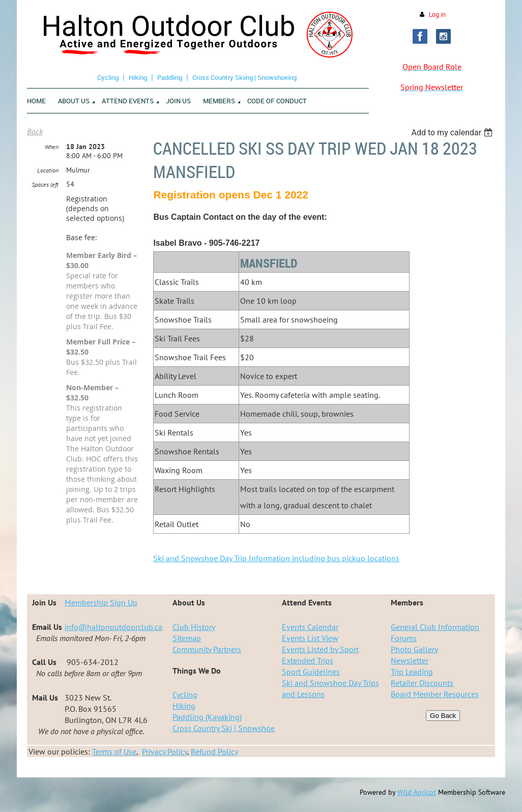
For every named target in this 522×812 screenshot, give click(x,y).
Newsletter (410, 660)
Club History (194, 627)
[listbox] (453, 133)
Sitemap (187, 638)
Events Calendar (310, 627)
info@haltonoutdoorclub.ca (113, 627)
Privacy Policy (165, 751)
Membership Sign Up (101, 602)
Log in (437, 14)
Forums (404, 638)
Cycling (108, 77)
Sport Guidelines (311, 672)
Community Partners (207, 649)
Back (35, 131)
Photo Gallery (414, 649)
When (52, 147)
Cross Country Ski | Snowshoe (224, 728)
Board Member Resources (435, 694)
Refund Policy (214, 751)
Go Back (443, 716)
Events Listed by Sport (320, 649)
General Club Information (435, 627)
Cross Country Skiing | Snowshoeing (244, 77)
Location (48, 170)
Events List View (310, 638)
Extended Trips (308, 660)
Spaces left (45, 184)
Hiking (138, 77)
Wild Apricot (417, 792)
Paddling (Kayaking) (207, 717)
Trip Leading (412, 672)
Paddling (170, 77)
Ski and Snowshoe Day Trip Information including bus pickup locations (276, 558)
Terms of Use (114, 751)
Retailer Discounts (422, 683)
